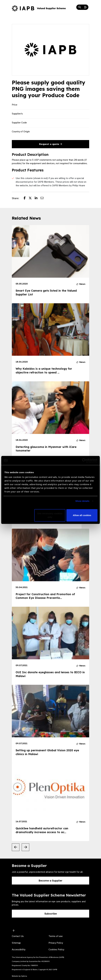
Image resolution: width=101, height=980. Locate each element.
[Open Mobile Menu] (86, 7)
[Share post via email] (44, 198)
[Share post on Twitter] (32, 198)
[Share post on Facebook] (26, 198)
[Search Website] (80, 7)
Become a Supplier (50, 881)
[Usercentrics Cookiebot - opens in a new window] (84, 460)
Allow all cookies (82, 515)
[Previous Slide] (16, 847)
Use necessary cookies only (50, 515)
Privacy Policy (56, 943)
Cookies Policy (56, 950)
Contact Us (18, 936)
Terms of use (56, 936)
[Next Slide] (25, 847)
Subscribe (51, 914)
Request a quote (51, 144)
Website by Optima (19, 976)
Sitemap (16, 943)
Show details (82, 501)
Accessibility (19, 950)
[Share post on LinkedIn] (38, 198)
